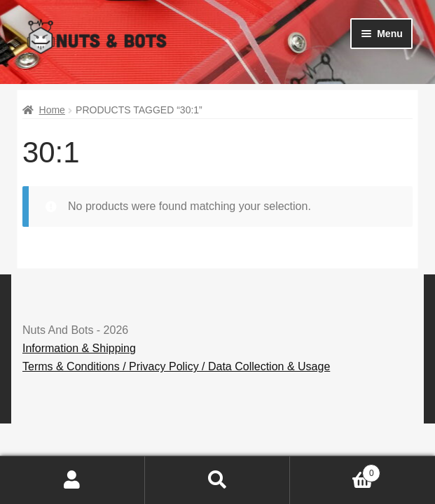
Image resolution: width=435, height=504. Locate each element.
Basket (335, 471)
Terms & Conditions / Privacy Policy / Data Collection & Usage (176, 366)
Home (52, 110)
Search (217, 480)
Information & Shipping (79, 348)
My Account (72, 480)
